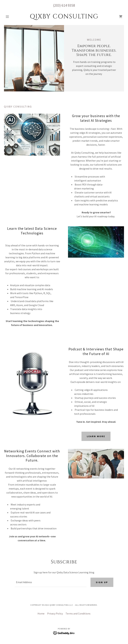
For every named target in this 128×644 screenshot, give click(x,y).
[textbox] (51, 582)
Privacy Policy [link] (55, 613)
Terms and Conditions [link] (78, 613)
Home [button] (41, 613)
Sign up (102, 582)
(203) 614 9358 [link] (64, 5)
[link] (64, 17)
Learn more (96, 436)
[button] (13, 17)
